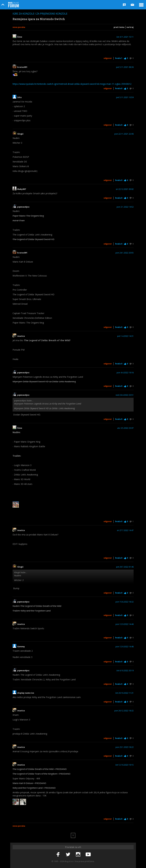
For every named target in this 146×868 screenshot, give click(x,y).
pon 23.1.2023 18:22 (125, 747)
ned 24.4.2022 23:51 (125, 395)
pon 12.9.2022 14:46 (125, 624)
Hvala (119, 58)
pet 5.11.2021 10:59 (125, 97)
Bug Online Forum (14, 5)
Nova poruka (19, 27)
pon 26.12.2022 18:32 (124, 711)
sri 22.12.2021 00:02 (125, 189)
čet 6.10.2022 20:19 (125, 671)
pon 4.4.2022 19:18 (125, 373)
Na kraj (130, 27)
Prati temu (119, 27)
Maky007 (22, 189)
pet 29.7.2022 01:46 (125, 567)
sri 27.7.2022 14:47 (125, 530)
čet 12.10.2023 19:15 (124, 765)
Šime (20, 37)
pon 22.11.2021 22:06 (124, 134)
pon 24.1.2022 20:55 (125, 253)
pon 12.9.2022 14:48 (125, 647)
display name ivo (26, 693)
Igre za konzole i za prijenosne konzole (40, 14)
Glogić (20, 134)
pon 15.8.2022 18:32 (125, 602)
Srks (19, 97)
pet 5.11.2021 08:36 (125, 67)
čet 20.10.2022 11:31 (124, 693)
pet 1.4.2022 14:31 (125, 336)
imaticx (21, 336)
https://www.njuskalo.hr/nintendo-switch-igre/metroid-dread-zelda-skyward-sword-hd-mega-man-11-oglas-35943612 (72, 84)
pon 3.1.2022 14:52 (125, 207)
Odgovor (108, 58)
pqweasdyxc (23, 207)
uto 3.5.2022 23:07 (125, 428)
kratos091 (22, 67)
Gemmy (21, 647)
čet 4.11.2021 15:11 (125, 37)
